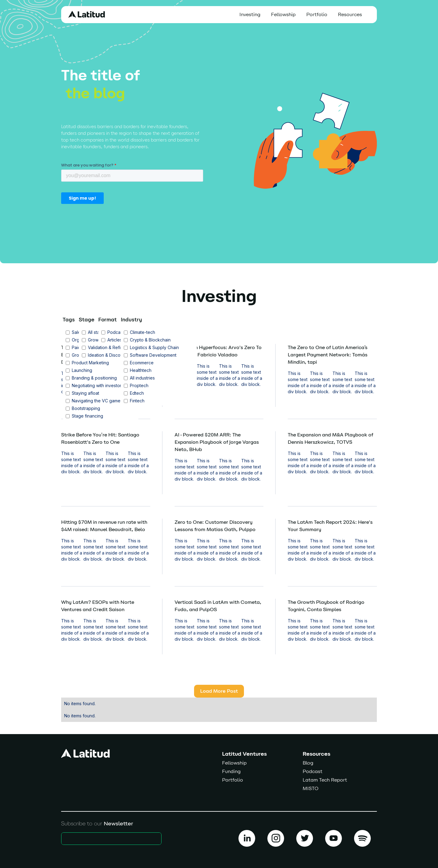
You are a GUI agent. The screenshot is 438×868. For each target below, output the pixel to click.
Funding (231, 771)
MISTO (311, 788)
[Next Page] (219, 691)
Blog (308, 763)
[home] (87, 14)
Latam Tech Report (325, 780)
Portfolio (317, 14)
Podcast (313, 771)
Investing (250, 14)
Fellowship (283, 14)
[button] (351, 15)
